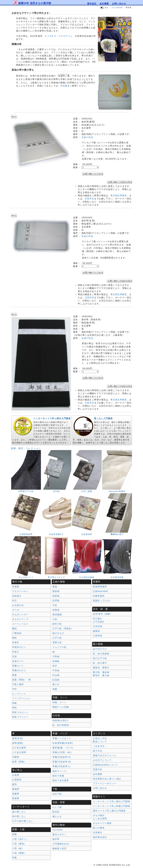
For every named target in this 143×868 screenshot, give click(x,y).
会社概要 (104, 4)
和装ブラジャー (20, 717)
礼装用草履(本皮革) (63, 743)
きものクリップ (20, 619)
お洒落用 (17, 780)
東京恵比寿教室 (119, 195)
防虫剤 (56, 812)
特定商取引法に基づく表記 (107, 779)
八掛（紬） (18, 848)
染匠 (106, 7)
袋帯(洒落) (18, 743)
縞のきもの (58, 633)
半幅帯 (16, 757)
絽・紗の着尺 (100, 663)
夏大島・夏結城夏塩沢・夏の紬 (101, 674)
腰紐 (14, 628)
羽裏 (14, 858)
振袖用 (16, 789)
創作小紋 (57, 624)
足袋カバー (18, 661)
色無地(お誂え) (60, 720)
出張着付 (98, 832)
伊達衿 (16, 642)
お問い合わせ (119, 4)
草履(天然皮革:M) (62, 762)
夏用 (14, 784)
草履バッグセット (62, 738)
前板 (14, 703)
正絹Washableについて (105, 765)
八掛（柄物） (19, 853)
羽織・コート (59, 702)
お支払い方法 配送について (100, 740)
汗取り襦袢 (18, 684)
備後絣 (96, 631)
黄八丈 (56, 684)
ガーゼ (16, 610)
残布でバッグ (59, 771)
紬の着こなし (19, 812)
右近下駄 (57, 794)
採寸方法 (98, 751)
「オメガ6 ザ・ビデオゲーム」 (59, 36)
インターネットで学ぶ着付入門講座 (52, 418)
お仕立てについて (102, 760)
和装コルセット (20, 712)
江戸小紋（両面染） (63, 628)
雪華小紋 (57, 642)
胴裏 (14, 834)
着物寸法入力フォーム (105, 755)
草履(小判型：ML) (62, 752)
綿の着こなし (19, 816)
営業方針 (98, 769)
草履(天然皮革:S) (62, 757)
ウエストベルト (20, 591)
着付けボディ (59, 834)
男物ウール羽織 (61, 707)
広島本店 (89, 199)
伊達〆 (16, 652)
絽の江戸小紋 (100, 658)
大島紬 (56, 656)
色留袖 (56, 596)
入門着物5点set (61, 844)
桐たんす (57, 816)
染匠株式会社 (100, 837)
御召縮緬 (57, 614)
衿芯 (14, 601)
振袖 (55, 587)
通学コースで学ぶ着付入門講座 (109, 811)
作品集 (64, 86)
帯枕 (14, 708)
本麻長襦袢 (99, 596)
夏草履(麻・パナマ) (63, 748)
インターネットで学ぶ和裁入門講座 (112, 806)
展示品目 (92, 4)
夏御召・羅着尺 (101, 668)
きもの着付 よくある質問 (100, 817)
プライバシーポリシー (105, 783)
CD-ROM (57, 830)
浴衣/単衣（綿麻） (103, 614)
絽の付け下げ (100, 649)
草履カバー (18, 666)
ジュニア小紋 (59, 647)
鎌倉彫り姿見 (59, 848)
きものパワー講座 (102, 823)
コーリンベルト (20, 624)
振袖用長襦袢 (100, 587)
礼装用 (16, 775)
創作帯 (56, 839)
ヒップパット (19, 694)
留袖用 (16, 798)
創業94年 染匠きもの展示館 (35, 3)
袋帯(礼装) (18, 738)
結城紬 (56, 661)
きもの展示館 (117, 7)
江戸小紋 (57, 638)
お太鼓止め (18, 605)
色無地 (56, 610)
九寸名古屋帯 (19, 748)
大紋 (55, 605)
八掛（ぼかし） (20, 839)
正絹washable (100, 591)
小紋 (55, 619)
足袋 (14, 656)
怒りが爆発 (99, 828)
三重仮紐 (17, 633)
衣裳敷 (16, 587)
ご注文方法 (99, 746)
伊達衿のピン (19, 647)
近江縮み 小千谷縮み (99, 620)
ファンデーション (21, 698)
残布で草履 (58, 776)
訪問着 (56, 601)
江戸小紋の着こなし (23, 821)
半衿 (14, 689)
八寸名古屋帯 (19, 752)
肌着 (14, 675)
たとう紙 (57, 807)
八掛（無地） (19, 844)
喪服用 (16, 794)
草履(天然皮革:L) (61, 766)
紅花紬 (56, 680)
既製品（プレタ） (102, 601)
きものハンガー (20, 614)
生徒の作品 (87, 137)
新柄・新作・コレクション (26, 448)
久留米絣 (98, 636)
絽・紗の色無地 (61, 725)
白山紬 (56, 675)
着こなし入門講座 (103, 418)
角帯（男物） (19, 762)
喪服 (55, 689)
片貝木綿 (98, 626)
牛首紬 (56, 670)
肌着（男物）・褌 (21, 680)
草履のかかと (19, 670)
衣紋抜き (17, 596)
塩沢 (55, 666)
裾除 (14, 638)
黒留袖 (56, 591)
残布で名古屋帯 (61, 780)
